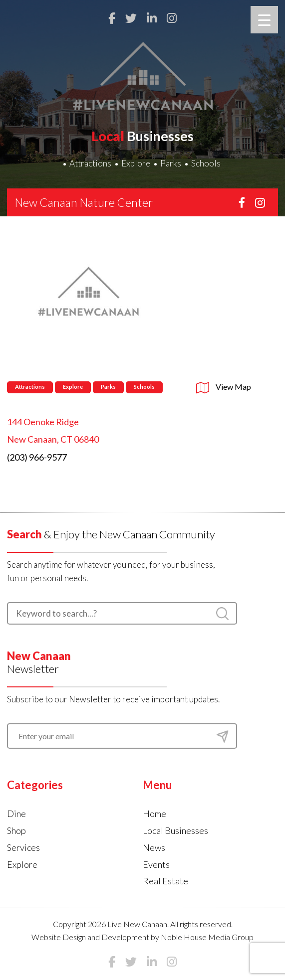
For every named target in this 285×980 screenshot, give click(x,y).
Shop (16, 830)
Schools (206, 163)
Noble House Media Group (207, 937)
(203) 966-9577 (37, 457)
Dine (16, 814)
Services (23, 847)
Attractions (90, 163)
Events (156, 864)
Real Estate (165, 881)
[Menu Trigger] (264, 20)
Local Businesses (175, 830)
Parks (171, 163)
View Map (224, 387)
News (154, 847)
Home (154, 814)
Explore (136, 163)
